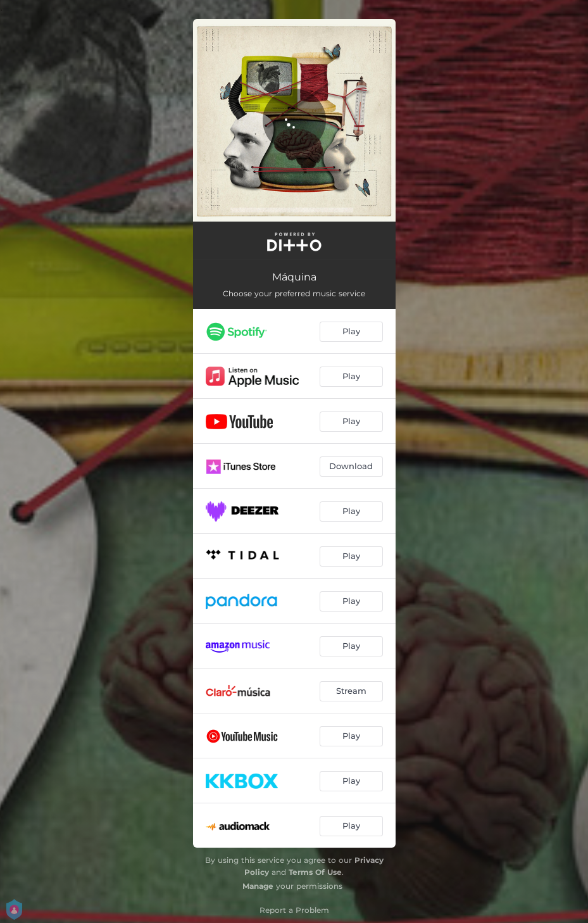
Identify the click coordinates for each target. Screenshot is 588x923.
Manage (258, 886)
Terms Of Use (315, 872)
